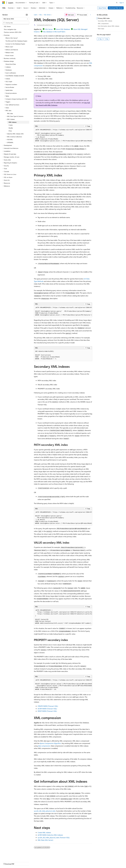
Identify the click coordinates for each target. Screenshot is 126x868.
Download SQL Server (116, 8)
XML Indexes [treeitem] (13, 122)
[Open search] (117, 3)
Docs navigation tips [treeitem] (10, 29)
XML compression (103, 23)
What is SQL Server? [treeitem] (12, 38)
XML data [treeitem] (10, 113)
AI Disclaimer (6, 862)
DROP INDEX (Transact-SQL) (47, 711)
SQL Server (47, 15)
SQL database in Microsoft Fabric (54, 32)
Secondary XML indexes (105, 21)
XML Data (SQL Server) (45, 840)
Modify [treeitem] (11, 128)
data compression (44, 746)
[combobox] (16, 19)
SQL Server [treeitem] (7, 26)
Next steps (101, 29)
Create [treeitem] (11, 125)
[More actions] (90, 15)
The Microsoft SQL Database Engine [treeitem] (16, 41)
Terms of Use (72, 862)
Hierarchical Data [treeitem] (11, 64)
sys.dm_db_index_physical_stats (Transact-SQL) (54, 837)
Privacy (43, 862)
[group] (63, 135)
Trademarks (81, 862)
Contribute (35, 862)
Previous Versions (18, 862)
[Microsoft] (4, 3)
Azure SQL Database (63, 29)
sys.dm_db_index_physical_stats (45, 811)
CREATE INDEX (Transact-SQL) (48, 706)
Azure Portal (102, 8)
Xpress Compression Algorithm (50, 743)
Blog (27, 862)
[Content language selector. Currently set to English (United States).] (11, 857)
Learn (36, 15)
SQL (41, 15)
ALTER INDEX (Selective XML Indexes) (50, 835)
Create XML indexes (44, 832)
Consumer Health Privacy (56, 862)
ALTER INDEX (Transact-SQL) (47, 709)
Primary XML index (104, 18)
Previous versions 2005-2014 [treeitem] (13, 32)
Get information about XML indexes (109, 26)
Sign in (122, 3)
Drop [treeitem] (10, 131)
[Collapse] (27, 15)
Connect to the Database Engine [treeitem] (15, 44)
